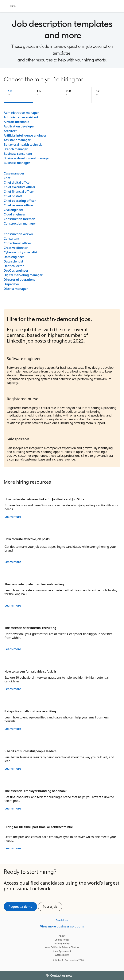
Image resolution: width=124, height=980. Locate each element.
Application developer (19, 126)
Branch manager (16, 149)
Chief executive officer (20, 187)
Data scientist (14, 261)
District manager (16, 289)
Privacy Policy (62, 943)
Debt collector (14, 266)
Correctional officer (17, 243)
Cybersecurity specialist (21, 252)
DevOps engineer (16, 270)
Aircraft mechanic (16, 122)
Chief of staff (13, 196)
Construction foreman (19, 219)
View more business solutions (62, 926)
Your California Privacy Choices (62, 947)
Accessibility (62, 955)
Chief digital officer (17, 182)
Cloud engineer (15, 214)
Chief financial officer (19, 192)
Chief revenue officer (19, 205)
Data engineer (14, 257)
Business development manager (27, 158)
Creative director (16, 248)
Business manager (17, 163)
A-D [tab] (10, 91)
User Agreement (62, 951)
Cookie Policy (62, 940)
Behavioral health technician (24, 145)
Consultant (12, 239)
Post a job (52, 907)
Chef (7, 178)
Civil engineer (14, 210)
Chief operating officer (20, 201)
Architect (10, 131)
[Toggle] (118, 975)
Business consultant (18, 154)
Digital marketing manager (23, 275)
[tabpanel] (62, 201)
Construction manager (20, 223)
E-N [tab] (39, 91)
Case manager (14, 173)
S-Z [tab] (98, 91)
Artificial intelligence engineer (25, 135)
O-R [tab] (68, 91)
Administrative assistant (21, 117)
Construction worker (19, 234)
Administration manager (21, 113)
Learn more (13, 517)
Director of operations (19, 280)
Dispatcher (12, 284)
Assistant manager (17, 140)
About (62, 936)
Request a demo (21, 907)
